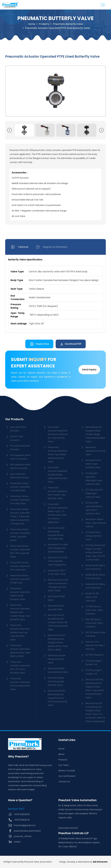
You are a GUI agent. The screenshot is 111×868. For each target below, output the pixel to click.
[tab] (20, 247)
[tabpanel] (55, 294)
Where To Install (66, 771)
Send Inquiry (89, 370)
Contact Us (64, 782)
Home (32, 24)
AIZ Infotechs (100, 862)
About (61, 754)
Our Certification (67, 776)
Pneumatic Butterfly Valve (68, 24)
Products (44, 24)
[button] (10, 130)
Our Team (64, 765)
